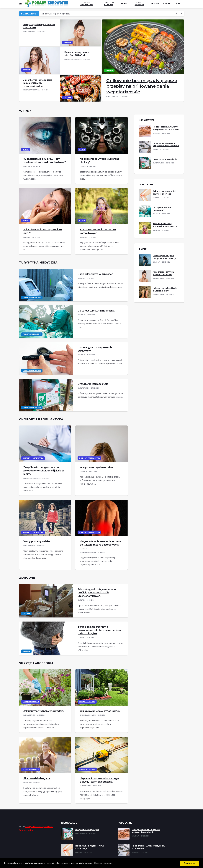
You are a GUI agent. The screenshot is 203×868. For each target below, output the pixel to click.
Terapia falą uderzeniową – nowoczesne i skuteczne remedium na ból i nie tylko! (99, 630)
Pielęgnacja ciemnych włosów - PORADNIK (163, 273)
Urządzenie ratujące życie (93, 384)
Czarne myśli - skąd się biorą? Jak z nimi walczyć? (165, 257)
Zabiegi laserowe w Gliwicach (95, 274)
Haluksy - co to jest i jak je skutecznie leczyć (165, 289)
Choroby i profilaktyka (86, 4)
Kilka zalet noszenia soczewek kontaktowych (165, 225)
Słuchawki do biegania (37, 778)
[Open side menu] (20, 4)
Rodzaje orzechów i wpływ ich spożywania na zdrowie (166, 128)
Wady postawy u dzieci (37, 541)
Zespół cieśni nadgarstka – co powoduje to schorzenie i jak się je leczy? (44, 471)
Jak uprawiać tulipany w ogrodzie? (56, 14)
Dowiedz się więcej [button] (103, 863)
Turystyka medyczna (109, 4)
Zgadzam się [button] (190, 863)
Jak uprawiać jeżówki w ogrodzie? (100, 711)
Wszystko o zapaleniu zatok (96, 467)
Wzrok (124, 3)
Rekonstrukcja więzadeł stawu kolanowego (164, 193)
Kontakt (168, 3)
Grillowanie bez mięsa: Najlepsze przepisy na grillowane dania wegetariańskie (142, 86)
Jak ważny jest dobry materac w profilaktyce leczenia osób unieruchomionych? (97, 593)
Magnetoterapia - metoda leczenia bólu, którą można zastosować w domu (101, 545)
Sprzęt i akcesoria (139, 4)
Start (179, 3)
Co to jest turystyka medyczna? (96, 311)
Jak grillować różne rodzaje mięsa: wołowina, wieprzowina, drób (38, 83)
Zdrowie (155, 3)
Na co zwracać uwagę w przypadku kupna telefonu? (166, 144)
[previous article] (181, 14)
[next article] (177, 14)
